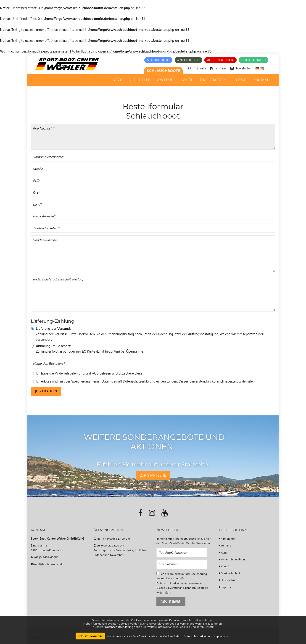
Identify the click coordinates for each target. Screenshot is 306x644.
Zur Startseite (153, 475)
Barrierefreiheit (230, 573)
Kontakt (226, 566)
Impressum (228, 587)
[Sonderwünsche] (153, 254)
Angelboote (188, 60)
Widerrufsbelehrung (70, 373)
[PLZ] (153, 181)
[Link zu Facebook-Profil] (140, 513)
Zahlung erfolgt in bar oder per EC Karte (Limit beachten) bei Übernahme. (90, 349)
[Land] (153, 205)
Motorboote (158, 60)
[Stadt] (153, 193)
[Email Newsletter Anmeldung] (182, 553)
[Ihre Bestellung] (153, 137)
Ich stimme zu (90, 636)
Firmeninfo (228, 539)
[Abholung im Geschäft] (32, 346)
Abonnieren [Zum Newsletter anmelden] (171, 602)
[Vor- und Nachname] (153, 157)
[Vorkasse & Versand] (32, 329)
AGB (95, 373)
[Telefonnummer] (153, 228)
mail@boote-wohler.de (49, 564)
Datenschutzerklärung (139, 381)
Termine (226, 545)
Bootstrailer (254, 60)
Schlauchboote (163, 71)
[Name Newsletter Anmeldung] (182, 564)
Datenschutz (229, 580)
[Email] (153, 216)
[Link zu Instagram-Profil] (152, 513)
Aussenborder (221, 60)
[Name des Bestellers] (153, 364)
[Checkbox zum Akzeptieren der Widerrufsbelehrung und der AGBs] (32, 373)
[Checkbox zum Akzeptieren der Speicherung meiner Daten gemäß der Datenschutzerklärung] (32, 381)
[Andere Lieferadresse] (153, 293)
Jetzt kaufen (46, 391)
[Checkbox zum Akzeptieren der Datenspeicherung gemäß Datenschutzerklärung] (158, 573)
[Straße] (153, 169)
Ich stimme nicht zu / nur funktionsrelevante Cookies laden (144, 636)
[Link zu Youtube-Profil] (165, 513)
